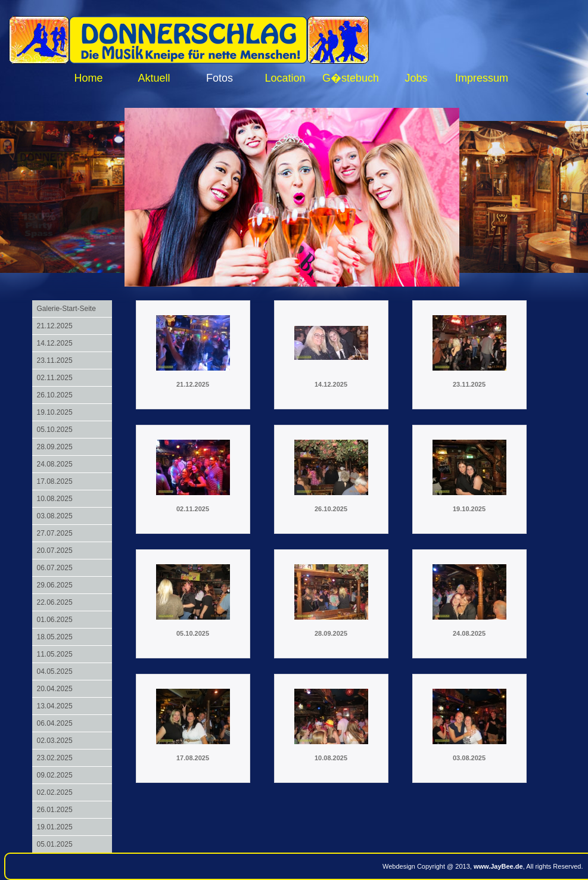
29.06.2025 (55, 585)
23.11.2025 (55, 360)
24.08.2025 (55, 464)
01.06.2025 (55, 620)
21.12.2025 (55, 326)
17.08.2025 (55, 481)
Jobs (416, 78)
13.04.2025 (55, 706)
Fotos (220, 78)
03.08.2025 (55, 516)
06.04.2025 (55, 723)
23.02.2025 (55, 758)
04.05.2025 (55, 671)
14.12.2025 (55, 343)
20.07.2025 (55, 551)
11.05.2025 (55, 654)
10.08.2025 (55, 499)
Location (285, 78)
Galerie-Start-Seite (66, 309)
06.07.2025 (55, 568)
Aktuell (154, 78)
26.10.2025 (55, 395)
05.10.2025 (55, 430)
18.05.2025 (55, 637)
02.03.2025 (55, 741)
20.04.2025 (55, 689)
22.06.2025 (55, 602)
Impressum (482, 78)
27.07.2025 (55, 533)
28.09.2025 (55, 447)
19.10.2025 (55, 412)
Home (88, 78)
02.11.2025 (55, 378)
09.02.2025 (55, 775)
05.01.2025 (55, 844)
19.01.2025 (55, 827)
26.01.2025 (55, 810)
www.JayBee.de (498, 866)
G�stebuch (351, 78)
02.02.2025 (55, 792)
